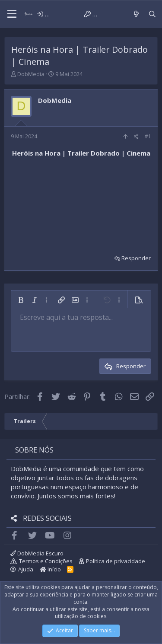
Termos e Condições (46, 561)
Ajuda (26, 569)
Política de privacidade (116, 561)
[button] (12, 14)
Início (50, 569)
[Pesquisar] (152, 14)
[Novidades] (136, 14)
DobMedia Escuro (37, 553)
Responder (136, 258)
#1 (148, 136)
